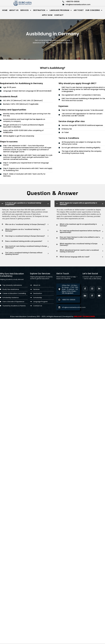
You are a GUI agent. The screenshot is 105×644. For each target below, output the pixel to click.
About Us (14, 10)
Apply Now (47, 15)
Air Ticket (79, 10)
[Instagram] (92, 289)
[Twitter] (99, 296)
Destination (41, 10)
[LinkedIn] (99, 289)
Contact (59, 15)
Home (5, 10)
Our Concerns (94, 10)
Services (26, 10)
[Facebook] (85, 289)
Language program (61, 10)
